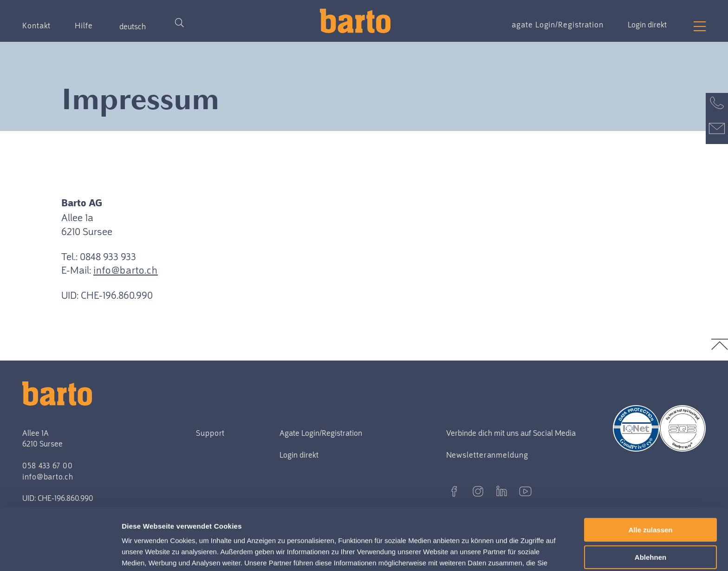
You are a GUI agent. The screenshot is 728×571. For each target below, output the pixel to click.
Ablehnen (650, 499)
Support (210, 433)
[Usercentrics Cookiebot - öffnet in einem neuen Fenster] (60, 553)
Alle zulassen (650, 472)
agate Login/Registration (558, 25)
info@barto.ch (126, 270)
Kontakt (36, 26)
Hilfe (84, 26)
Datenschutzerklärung (318, 527)
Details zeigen (147, 553)
